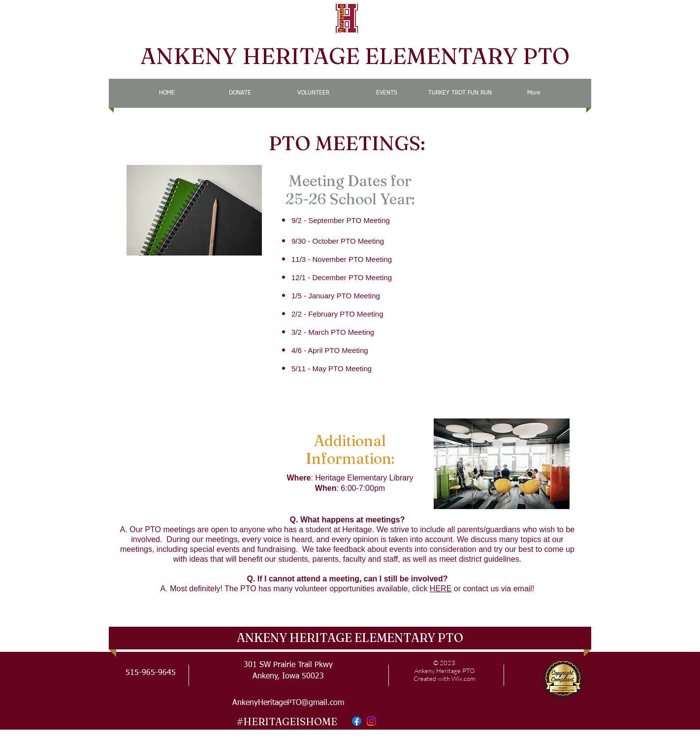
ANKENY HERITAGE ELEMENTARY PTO (355, 56)
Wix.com (463, 678)
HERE (441, 589)
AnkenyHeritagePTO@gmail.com (288, 703)
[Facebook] (357, 721)
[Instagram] (371, 721)
